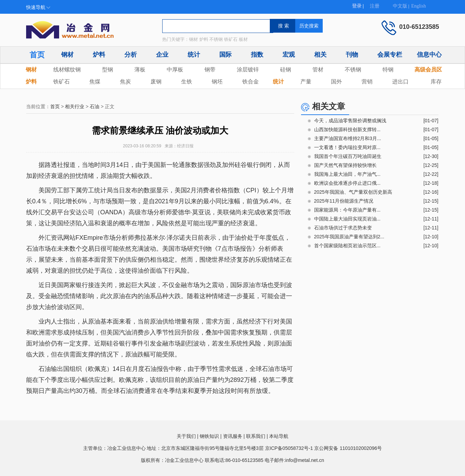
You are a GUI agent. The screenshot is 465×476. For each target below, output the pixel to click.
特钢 (388, 70)
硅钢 (286, 70)
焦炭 (125, 82)
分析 (131, 55)
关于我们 (186, 436)
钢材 (67, 55)
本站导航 (279, 436)
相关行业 (75, 106)
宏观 (289, 55)
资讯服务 (233, 436)
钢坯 (217, 82)
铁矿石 (62, 82)
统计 (194, 55)
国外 (336, 82)
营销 (367, 82)
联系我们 (256, 436)
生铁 (187, 82)
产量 (306, 82)
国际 (225, 55)
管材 (318, 70)
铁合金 (251, 82)
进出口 (400, 82)
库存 (436, 82)
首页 (37, 55)
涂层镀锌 (248, 70)
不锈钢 (353, 70)
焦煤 (95, 82)
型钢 (108, 70)
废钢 (156, 82)
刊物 (352, 55)
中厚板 (175, 70)
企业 (162, 55)
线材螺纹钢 (67, 70)
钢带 (210, 70)
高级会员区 (428, 70)
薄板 (140, 70)
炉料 (99, 55)
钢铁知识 (209, 436)
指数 (257, 55)
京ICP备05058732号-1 (289, 448)
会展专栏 (390, 55)
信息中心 (429, 55)
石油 (95, 106)
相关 (320, 55)
